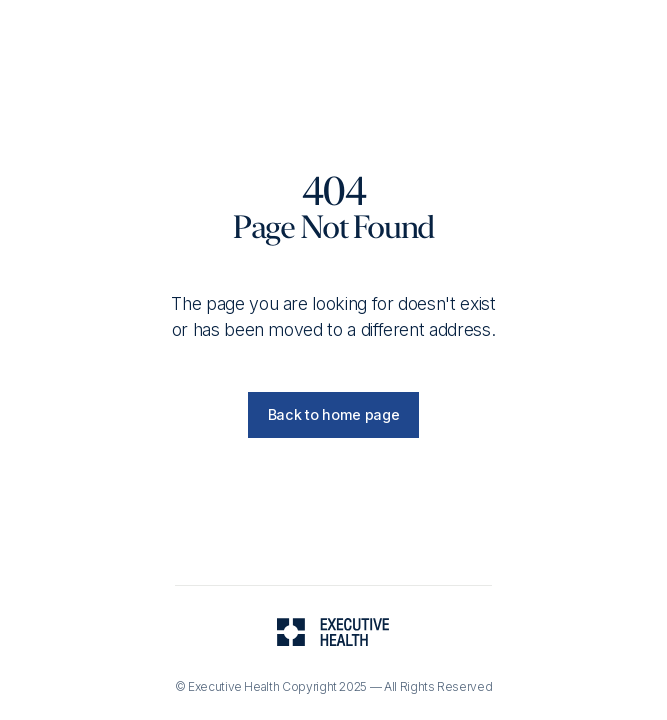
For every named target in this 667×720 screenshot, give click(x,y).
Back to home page (334, 414)
